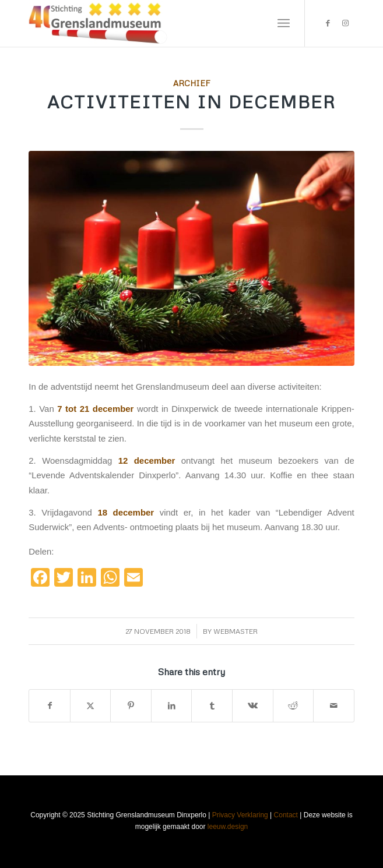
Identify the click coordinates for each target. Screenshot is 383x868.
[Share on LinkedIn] (172, 706)
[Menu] (284, 23)
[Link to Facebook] (328, 23)
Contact (286, 815)
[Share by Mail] (334, 706)
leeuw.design (228, 827)
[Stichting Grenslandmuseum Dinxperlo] (159, 23)
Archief (192, 83)
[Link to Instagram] (346, 23)
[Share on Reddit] (294, 706)
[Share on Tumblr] (212, 706)
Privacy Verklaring (240, 815)
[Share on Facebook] (50, 706)
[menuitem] (284, 23)
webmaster (236, 631)
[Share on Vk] (253, 706)
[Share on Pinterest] (131, 706)
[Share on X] (91, 706)
